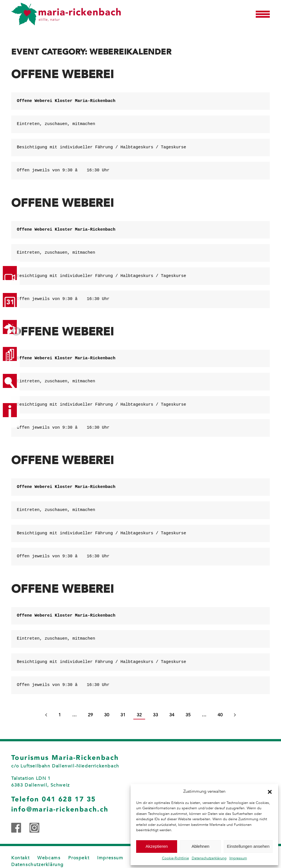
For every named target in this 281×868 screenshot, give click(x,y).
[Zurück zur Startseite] (66, 14)
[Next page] (235, 715)
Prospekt (79, 858)
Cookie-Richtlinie (175, 858)
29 (90, 715)
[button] (270, 791)
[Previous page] (46, 715)
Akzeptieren (157, 846)
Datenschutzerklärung (209, 858)
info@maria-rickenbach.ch (60, 809)
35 (188, 715)
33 (156, 715)
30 (107, 715)
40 (220, 715)
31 (123, 715)
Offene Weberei (63, 74)
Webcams (49, 858)
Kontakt (20, 858)
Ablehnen (200, 846)
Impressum (238, 858)
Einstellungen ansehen (248, 846)
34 (172, 715)
